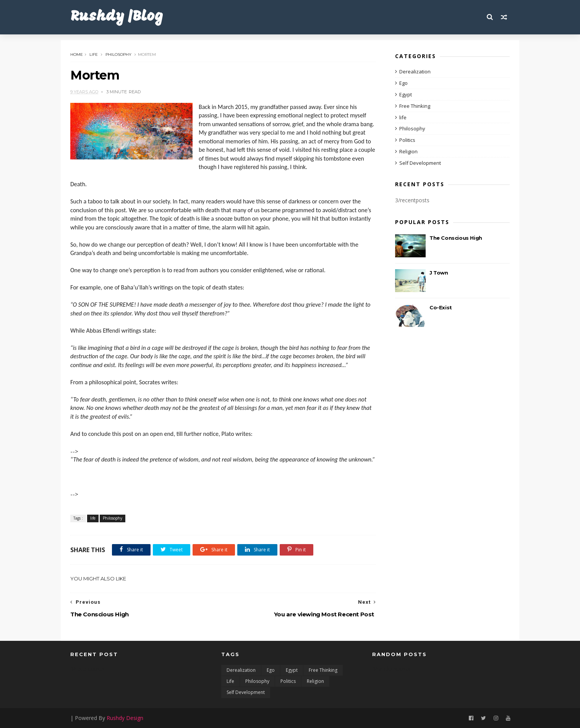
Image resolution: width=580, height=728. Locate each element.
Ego (403, 83)
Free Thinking (415, 106)
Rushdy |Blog (117, 17)
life (94, 54)
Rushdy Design (125, 718)
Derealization (415, 71)
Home (77, 54)
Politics (407, 140)
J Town (439, 273)
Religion (408, 151)
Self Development (420, 163)
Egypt (406, 94)
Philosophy (118, 54)
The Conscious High (456, 238)
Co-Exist (441, 307)
